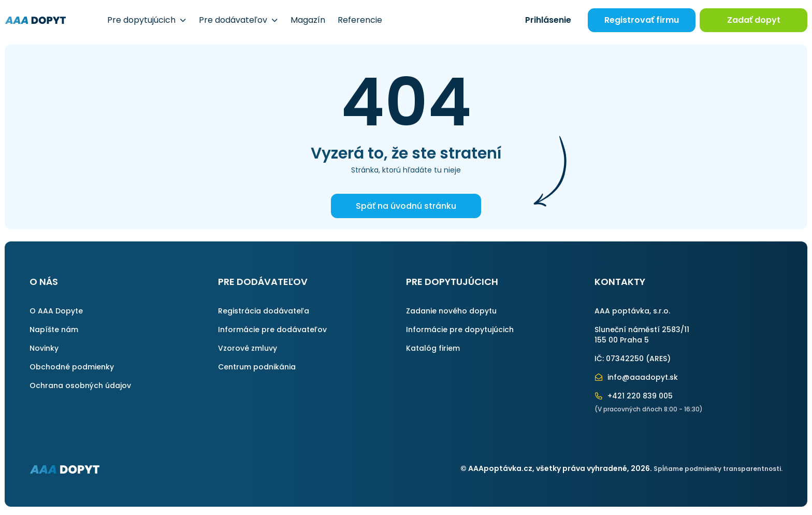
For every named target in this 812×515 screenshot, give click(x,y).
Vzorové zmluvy (248, 348)
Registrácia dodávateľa (264, 311)
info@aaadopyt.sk (636, 377)
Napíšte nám (54, 330)
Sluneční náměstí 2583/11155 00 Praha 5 (642, 335)
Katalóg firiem (433, 348)
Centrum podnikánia (257, 367)
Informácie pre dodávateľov (272, 330)
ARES (658, 359)
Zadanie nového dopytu (451, 311)
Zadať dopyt (754, 20)
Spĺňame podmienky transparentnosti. (718, 469)
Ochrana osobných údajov (80, 385)
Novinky (44, 348)
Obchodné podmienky (72, 367)
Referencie (360, 20)
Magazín (308, 20)
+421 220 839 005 (634, 396)
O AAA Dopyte (56, 311)
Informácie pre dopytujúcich (460, 330)
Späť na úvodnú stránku (406, 206)
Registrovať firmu (642, 20)
